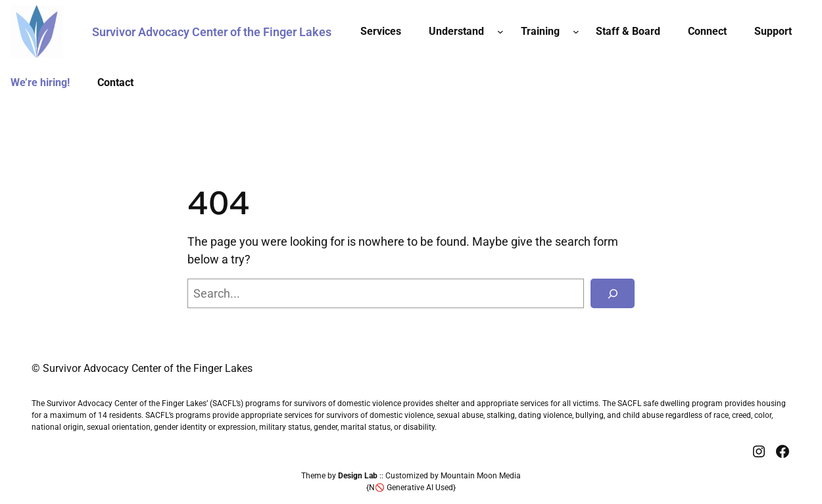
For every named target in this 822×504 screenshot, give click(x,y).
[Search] (613, 293)
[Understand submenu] (500, 32)
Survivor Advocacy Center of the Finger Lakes (212, 32)
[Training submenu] (576, 32)
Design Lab (358, 476)
